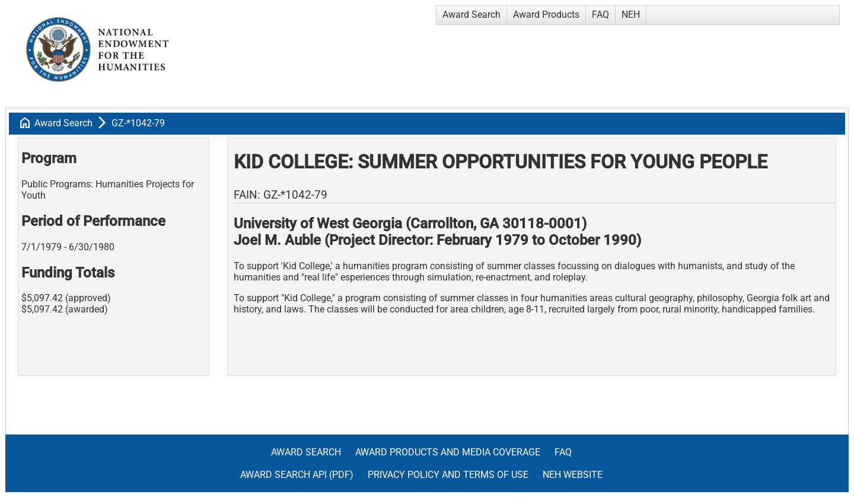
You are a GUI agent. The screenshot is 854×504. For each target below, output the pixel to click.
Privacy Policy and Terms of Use (448, 475)
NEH (631, 15)
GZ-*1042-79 (138, 123)
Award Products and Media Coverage (448, 452)
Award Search (471, 15)
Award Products (546, 15)
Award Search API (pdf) (297, 475)
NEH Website (573, 475)
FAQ (600, 15)
